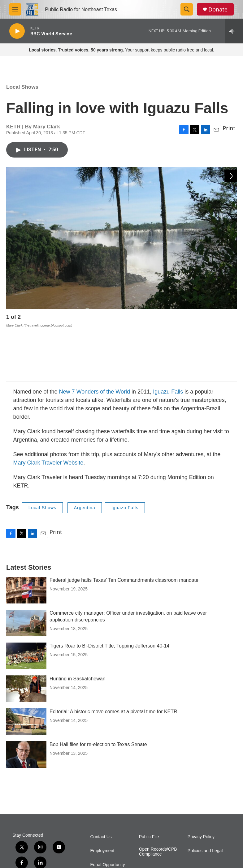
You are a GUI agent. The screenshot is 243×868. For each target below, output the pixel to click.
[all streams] (234, 31)
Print (229, 128)
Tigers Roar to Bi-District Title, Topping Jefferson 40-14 (109, 596)
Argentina (85, 458)
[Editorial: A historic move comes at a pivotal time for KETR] (26, 672)
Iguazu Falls (168, 342)
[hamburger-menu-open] (15, 9)
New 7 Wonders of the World (95, 342)
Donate (218, 9)
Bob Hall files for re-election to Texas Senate (98, 694)
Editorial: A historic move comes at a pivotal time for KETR (113, 662)
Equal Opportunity (108, 815)
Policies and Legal (205, 801)
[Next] (231, 318)
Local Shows (22, 87)
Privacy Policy (201, 787)
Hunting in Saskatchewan (78, 629)
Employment (102, 801)
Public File (149, 787)
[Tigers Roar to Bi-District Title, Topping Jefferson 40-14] (26, 606)
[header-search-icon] (187, 9)
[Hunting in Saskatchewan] (26, 639)
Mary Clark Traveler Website (48, 413)
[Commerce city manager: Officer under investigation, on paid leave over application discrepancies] (26, 573)
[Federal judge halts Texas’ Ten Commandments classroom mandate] (26, 540)
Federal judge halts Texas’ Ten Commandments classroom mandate (124, 530)
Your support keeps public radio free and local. (121, 50)
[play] (17, 31)
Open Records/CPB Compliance (158, 802)
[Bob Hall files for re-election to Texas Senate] (26, 705)
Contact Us (101, 787)
